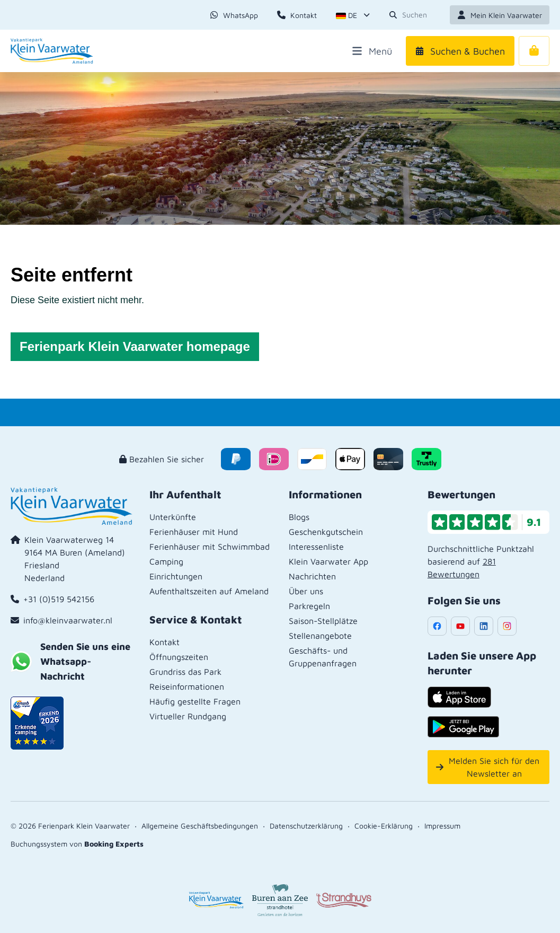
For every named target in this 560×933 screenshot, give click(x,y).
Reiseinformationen (187, 686)
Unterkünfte (173, 517)
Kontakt (165, 642)
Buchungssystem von (77, 844)
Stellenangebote (320, 636)
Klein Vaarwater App (328, 561)
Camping (166, 561)
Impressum (442, 826)
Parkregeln (309, 606)
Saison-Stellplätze (323, 621)
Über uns (306, 591)
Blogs (299, 517)
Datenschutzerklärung (306, 826)
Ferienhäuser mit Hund (194, 532)
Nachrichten (312, 576)
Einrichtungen (176, 576)
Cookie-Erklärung (384, 826)
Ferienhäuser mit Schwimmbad (210, 547)
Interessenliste (316, 547)
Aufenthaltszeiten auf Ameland (209, 591)
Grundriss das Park (185, 672)
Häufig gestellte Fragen (195, 701)
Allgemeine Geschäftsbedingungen (200, 826)
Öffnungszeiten (179, 657)
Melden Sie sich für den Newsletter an (488, 767)
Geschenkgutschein (326, 532)
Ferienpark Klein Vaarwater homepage (135, 346)
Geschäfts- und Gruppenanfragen (323, 657)
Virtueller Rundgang (188, 716)
